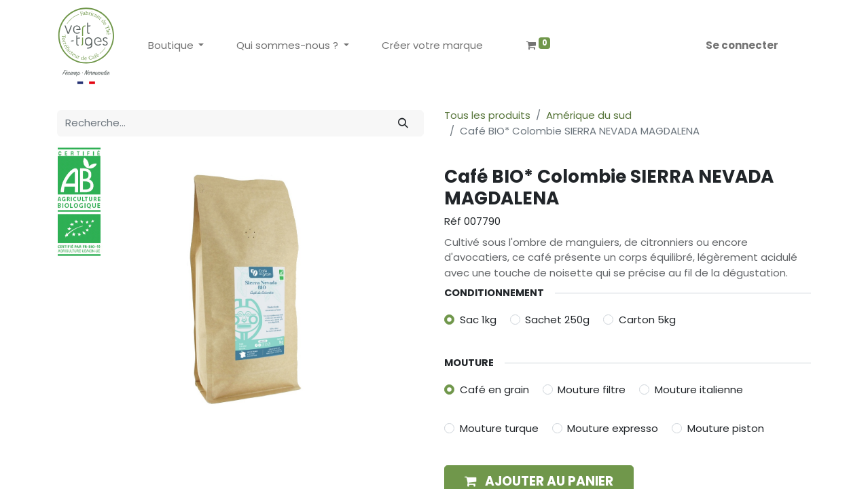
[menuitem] (432, 46)
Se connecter (742, 45)
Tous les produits (487, 115)
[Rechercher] (403, 123)
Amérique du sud (589, 115)
